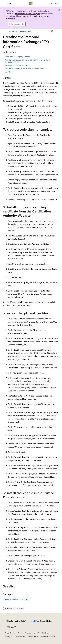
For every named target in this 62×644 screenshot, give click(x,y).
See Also (8, 72)
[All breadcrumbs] (5, 31)
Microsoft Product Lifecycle (27, 14)
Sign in (57, 3)
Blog (36, 633)
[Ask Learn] (52, 31)
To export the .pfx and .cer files (16, 65)
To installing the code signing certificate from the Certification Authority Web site (28, 61)
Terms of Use (20, 637)
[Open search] (51, 3)
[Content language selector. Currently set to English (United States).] (16, 621)
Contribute (46, 633)
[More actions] (57, 31)
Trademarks (32, 637)
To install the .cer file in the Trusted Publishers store (24, 69)
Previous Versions (24, 633)
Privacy (8, 637)
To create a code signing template (18, 57)
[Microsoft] (31, 3)
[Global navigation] (2, 3)
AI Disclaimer (10, 633)
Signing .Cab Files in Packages (20, 31)
